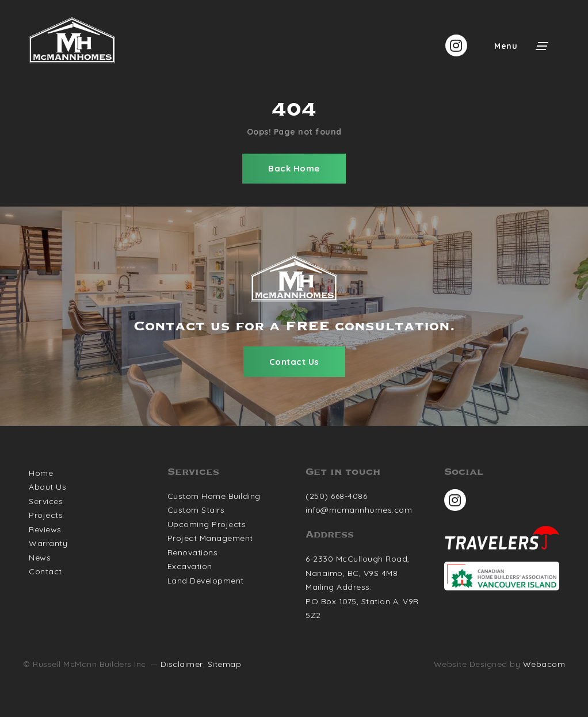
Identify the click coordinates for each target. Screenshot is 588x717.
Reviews (45, 529)
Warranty (48, 543)
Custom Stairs (196, 510)
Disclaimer (182, 664)
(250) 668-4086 (336, 496)
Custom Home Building (214, 496)
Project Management (210, 538)
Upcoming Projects (207, 524)
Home (41, 473)
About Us (47, 487)
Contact (45, 571)
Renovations (193, 552)
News (40, 558)
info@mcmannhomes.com (359, 510)
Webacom (544, 664)
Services (46, 501)
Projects (46, 515)
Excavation (190, 566)
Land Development (206, 581)
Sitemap (225, 664)
